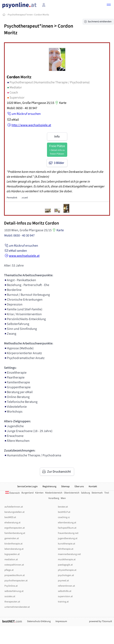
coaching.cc (64, 517)
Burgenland (28, 493)
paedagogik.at (65, 565)
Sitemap (65, 486)
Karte (60, 103)
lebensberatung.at (14, 549)
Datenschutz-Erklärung (39, 621)
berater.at (63, 507)
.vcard (25, 198)
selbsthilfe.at (65, 591)
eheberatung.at (12, 523)
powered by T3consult (101, 621)
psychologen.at (66, 575)
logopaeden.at (12, 554)
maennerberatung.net (69, 554)
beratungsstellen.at (14, 512)
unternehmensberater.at (17, 607)
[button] (109, 5)
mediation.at (11, 560)
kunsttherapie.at (67, 544)
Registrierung (49, 486)
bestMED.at (10, 517)
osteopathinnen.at (14, 565)
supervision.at (65, 596)
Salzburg (85, 493)
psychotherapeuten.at (16, 581)
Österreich (13, 493)
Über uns (79, 486)
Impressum (61, 621)
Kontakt (93, 486)
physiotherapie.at (67, 570)
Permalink (12, 198)
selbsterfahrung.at (14, 591)
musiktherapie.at (67, 560)
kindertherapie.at (13, 544)
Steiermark (97, 493)
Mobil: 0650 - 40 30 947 (22, 108)
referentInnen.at (66, 586)
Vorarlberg (54, 498)
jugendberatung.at (68, 538)
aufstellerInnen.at (14, 507)
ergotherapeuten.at (15, 528)
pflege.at (9, 570)
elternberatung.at (67, 523)
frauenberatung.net (68, 533)
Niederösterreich (54, 493)
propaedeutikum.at (15, 575)
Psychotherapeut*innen (20, 15)
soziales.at (10, 596)
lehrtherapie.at (66, 549)
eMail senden (15, 251)
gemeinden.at (12, 538)
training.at (63, 602)
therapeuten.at (12, 602)
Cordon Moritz (42, 15)
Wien (63, 498)
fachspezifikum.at (67, 528)
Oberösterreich (72, 493)
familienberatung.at (15, 533)
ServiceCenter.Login (27, 486)
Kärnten (39, 493)
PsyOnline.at (11, 586)
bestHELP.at (64, 512)
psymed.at (63, 581)
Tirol (107, 493)
